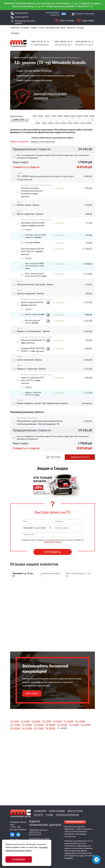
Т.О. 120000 (80, 721)
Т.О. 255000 (27, 728)
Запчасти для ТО (22, 17)
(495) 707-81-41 (39, 42)
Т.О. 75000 (47, 721)
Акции (34, 28)
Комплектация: (17, 116)
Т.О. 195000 (62, 725)
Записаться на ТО (80, 457)
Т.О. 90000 (57, 721)
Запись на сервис (67, 21)
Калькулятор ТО (22, 13)
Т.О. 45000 (25, 721)
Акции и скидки (57, 811)
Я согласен (19, 859)
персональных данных (53, 542)
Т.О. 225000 (86, 725)
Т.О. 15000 (15, 721)
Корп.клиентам (52, 28)
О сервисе (25, 28)
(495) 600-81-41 (83, 42)
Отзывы (80, 28)
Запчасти (71, 28)
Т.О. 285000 (50, 728)
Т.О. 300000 (62, 728)
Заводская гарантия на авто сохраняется (50, 96)
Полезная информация (67, 815)
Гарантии (15, 28)
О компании (40, 811)
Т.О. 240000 (15, 728)
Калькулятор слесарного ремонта (25, 22)
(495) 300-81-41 (62, 42)
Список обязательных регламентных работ (52, 138)
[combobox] (20, 120)
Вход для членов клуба (85, 14)
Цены (63, 28)
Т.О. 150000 (27, 725)
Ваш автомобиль (52, 13)
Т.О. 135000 (15, 725)
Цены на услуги (75, 811)
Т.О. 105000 (68, 721)
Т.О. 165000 (39, 725)
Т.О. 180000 (50, 725)
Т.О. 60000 (36, 721)
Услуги (41, 28)
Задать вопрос (88, 21)
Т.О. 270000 (39, 728)
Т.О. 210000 (74, 725)
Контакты (15, 34)
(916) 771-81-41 (35, 835)
